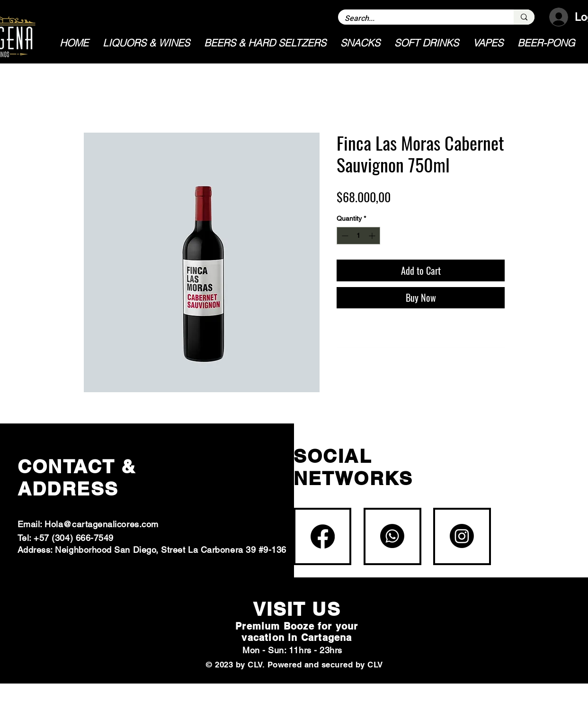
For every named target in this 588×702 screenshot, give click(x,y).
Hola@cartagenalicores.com (102, 524)
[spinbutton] (358, 236)
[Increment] (373, 236)
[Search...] (419, 18)
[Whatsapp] (392, 536)
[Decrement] (344, 236)
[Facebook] (323, 536)
